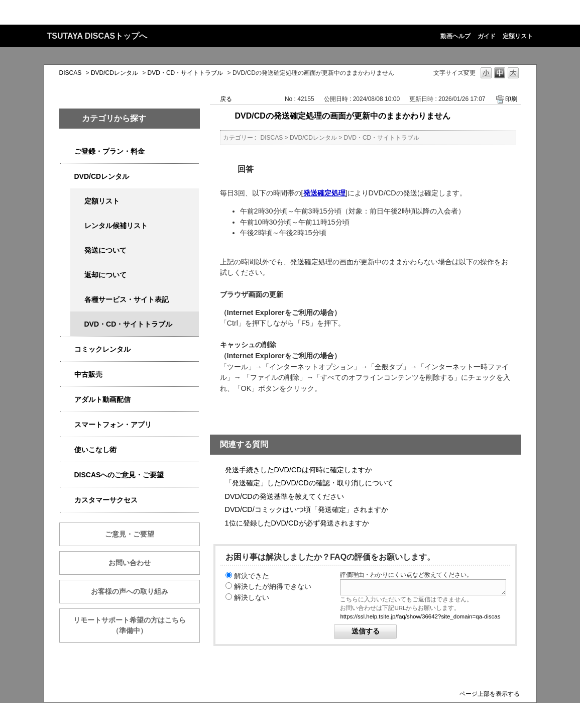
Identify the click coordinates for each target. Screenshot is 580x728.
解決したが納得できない (273, 586)
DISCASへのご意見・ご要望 (119, 475)
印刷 (511, 99)
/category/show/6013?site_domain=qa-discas (67, 375)
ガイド (487, 36)
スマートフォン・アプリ (113, 425)
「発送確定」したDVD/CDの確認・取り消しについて (309, 483)
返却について (105, 275)
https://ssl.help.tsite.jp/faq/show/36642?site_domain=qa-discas (420, 616)
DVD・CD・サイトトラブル (186, 73)
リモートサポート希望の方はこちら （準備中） (137, 625)
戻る (226, 99)
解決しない (252, 597)
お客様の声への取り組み (130, 591)
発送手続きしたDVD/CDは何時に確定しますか (299, 470)
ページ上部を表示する (490, 694)
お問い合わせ (130, 563)
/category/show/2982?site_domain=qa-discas (67, 425)
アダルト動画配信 (102, 399)
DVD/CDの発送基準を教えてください (284, 496)
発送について (105, 250)
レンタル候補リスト (116, 226)
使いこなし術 (95, 450)
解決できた (252, 576)
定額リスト (518, 36)
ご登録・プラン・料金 (109, 151)
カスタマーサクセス (106, 500)
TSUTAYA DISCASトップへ (97, 36)
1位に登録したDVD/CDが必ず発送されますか (297, 523)
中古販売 (88, 374)
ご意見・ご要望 (130, 534)
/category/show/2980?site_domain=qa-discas (67, 177)
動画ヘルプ (455, 36)
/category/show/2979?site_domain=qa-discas (67, 151)
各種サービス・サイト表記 (127, 299)
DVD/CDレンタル (114, 73)
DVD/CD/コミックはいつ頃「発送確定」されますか (307, 509)
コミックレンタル (102, 349)
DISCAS (71, 73)
